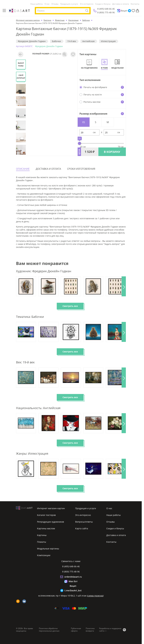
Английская (88, 41)
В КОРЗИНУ (112, 152)
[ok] (18, 601)
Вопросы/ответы (84, 522)
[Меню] (4, 11)
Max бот (73, 581)
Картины (42, 535)
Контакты (135, 4)
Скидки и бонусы (103, 4)
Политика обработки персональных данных (49, 630)
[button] (124, 286)
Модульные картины (48, 549)
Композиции (44, 555)
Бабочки (56, 41)
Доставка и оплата (121, 4)
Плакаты (42, 542)
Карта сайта (82, 528)
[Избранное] (133, 11)
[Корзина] (137, 11)
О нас (47, 4)
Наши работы (37, 4)
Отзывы (55, 4)
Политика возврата (90, 630)
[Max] (119, 11)
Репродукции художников (50, 522)
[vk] (24, 601)
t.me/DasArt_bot (73, 590)
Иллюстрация (108, 41)
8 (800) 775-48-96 (106, 12)
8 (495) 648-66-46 (106, 9)
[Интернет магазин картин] (19, 11)
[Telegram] (130, 11)
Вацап (124, 11)
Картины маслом (46, 528)
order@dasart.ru (73, 577)
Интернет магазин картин (51, 508)
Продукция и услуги (69, 4)
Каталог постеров (46, 515)
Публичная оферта (76, 630)
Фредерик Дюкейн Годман (32, 41)
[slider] (79, 143)
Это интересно (87, 4)
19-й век (72, 41)
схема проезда (95, 596)
